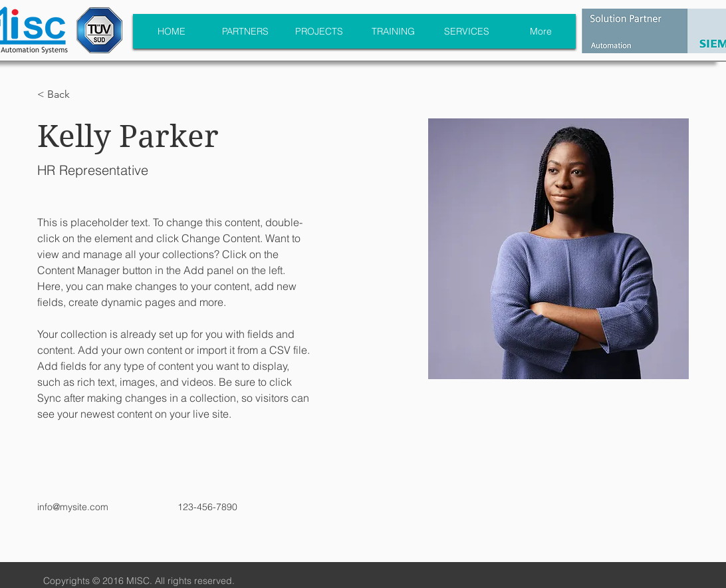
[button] (63, 95)
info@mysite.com (73, 507)
